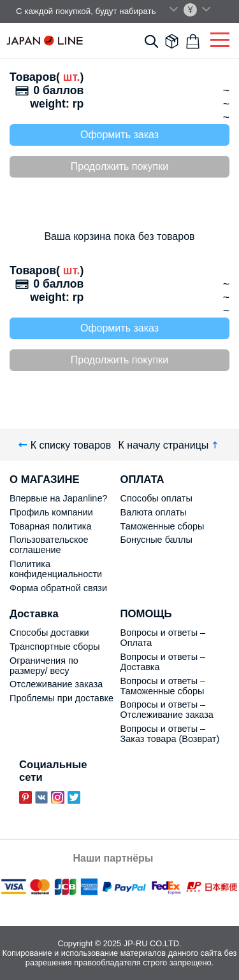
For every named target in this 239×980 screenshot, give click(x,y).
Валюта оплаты (154, 512)
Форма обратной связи (58, 588)
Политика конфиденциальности (56, 569)
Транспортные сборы (55, 647)
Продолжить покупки (119, 166)
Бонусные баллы (156, 540)
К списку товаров (65, 445)
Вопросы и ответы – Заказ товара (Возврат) (170, 734)
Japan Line (45, 40)
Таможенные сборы (163, 526)
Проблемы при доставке (62, 698)
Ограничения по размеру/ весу (44, 666)
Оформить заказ (119, 135)
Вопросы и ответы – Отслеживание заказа (167, 710)
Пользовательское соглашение (49, 545)
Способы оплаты (156, 498)
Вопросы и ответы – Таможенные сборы (163, 686)
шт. (70, 77)
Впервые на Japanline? (58, 498)
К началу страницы (170, 445)
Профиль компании (51, 512)
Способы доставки (49, 633)
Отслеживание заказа (56, 684)
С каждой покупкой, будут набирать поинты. (103, 11)
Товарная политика (50, 526)
